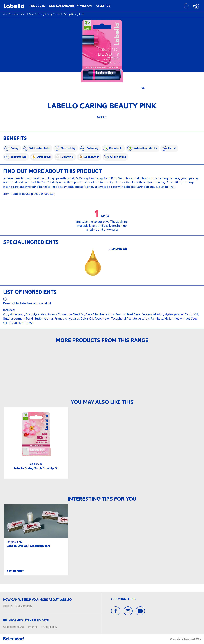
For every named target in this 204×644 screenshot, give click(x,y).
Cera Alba (92, 314)
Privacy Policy (49, 627)
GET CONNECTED (123, 599)
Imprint (33, 627)
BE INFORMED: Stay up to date (26, 620)
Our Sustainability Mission (70, 6)
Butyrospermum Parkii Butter (23, 318)
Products (37, 6)
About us (103, 6)
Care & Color (28, 14)
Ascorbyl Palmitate (151, 318)
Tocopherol (102, 318)
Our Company (24, 606)
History (7, 606)
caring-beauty (45, 14)
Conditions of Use (14, 627)
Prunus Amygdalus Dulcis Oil (74, 318)
